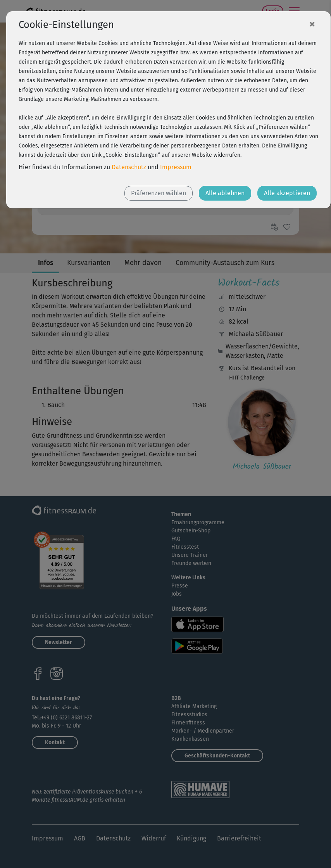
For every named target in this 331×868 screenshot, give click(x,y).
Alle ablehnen (225, 193)
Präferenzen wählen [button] (159, 193)
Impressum (176, 167)
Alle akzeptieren (287, 193)
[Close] (312, 24)
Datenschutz (129, 167)
